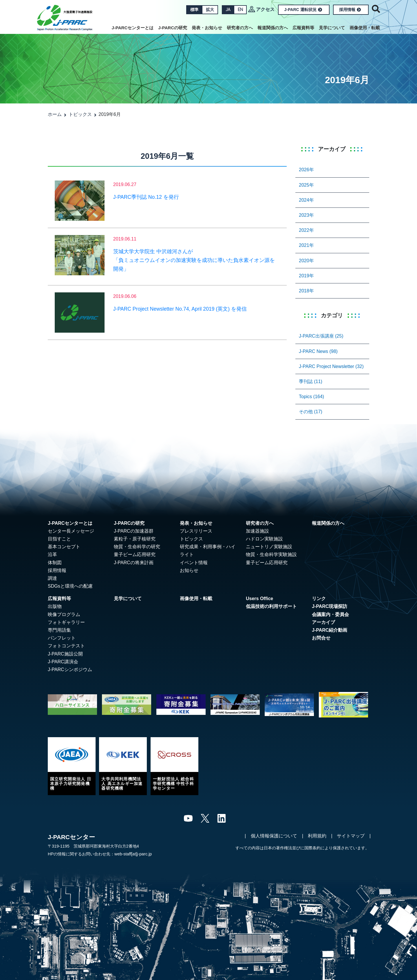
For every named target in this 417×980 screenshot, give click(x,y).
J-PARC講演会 (63, 662)
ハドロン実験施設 (264, 539)
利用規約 (317, 836)
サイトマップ (351, 836)
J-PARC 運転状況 (303, 10)
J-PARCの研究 (173, 28)
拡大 (210, 10)
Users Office (259, 599)
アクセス (265, 9)
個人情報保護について (274, 836)
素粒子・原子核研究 (135, 539)
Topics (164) (311, 397)
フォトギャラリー (66, 622)
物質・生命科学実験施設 (271, 554)
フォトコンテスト (66, 646)
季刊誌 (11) (311, 381)
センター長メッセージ (71, 531)
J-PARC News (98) (318, 351)
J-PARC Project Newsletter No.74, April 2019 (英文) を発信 (180, 309)
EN (240, 10)
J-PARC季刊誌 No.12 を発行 (146, 197)
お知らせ (189, 570)
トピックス (80, 114)
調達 (52, 578)
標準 (194, 10)
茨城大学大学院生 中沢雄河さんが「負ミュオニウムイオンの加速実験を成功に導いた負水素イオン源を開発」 (194, 260)
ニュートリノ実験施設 (269, 547)
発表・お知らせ (207, 28)
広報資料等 (303, 28)
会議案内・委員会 (330, 614)
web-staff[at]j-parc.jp (133, 854)
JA (228, 10)
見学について (332, 28)
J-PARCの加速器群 (134, 531)
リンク (319, 599)
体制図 (55, 563)
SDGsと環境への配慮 (70, 586)
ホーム (55, 114)
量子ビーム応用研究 (135, 554)
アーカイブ (323, 622)
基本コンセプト (64, 547)
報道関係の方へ (273, 28)
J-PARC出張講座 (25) (321, 336)
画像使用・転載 (365, 28)
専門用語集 (59, 630)
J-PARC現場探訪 (330, 606)
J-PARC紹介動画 (330, 630)
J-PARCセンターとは (133, 28)
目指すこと (59, 539)
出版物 (55, 606)
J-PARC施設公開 (65, 654)
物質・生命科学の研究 (137, 547)
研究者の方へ (240, 28)
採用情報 (350, 10)
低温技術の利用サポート (271, 606)
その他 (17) (311, 412)
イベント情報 (194, 563)
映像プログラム (64, 614)
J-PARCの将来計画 (134, 563)
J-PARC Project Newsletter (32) (331, 366)
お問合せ (321, 638)
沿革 (52, 554)
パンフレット (62, 638)
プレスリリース (196, 531)
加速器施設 (257, 531)
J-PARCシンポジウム (70, 670)
